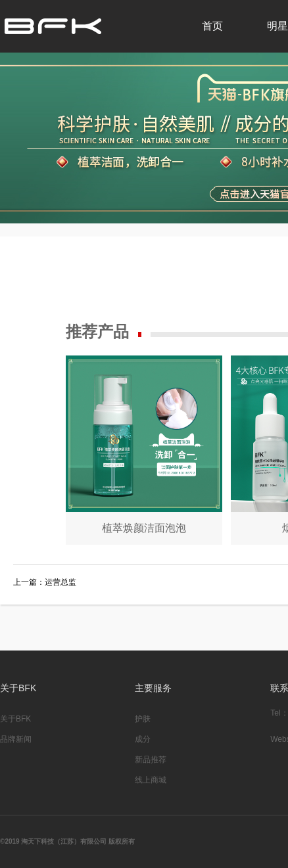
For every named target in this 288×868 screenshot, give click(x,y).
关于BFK (15, 719)
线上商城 (151, 780)
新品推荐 (151, 760)
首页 (212, 26)
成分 (143, 739)
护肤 (143, 719)
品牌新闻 (16, 739)
